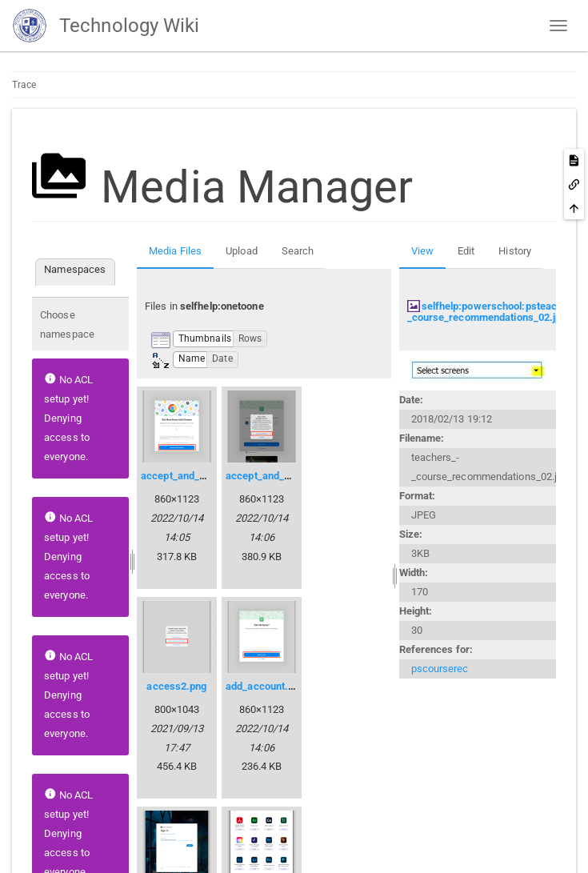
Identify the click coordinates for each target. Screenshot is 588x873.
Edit (466, 251)
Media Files (175, 251)
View (422, 251)
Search (298, 251)
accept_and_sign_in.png (281, 476)
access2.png (176, 686)
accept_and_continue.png (200, 476)
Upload (242, 251)
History (515, 251)
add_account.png (266, 686)
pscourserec (440, 669)
